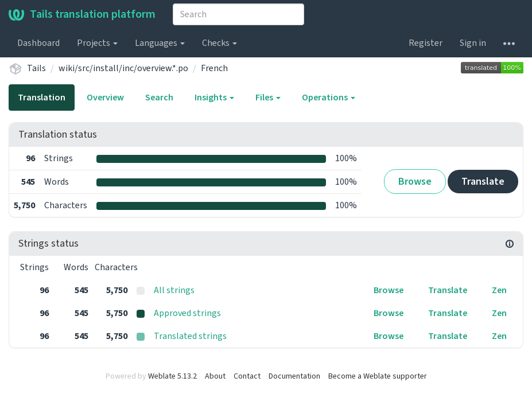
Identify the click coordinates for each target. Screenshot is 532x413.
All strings (174, 290)
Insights (214, 98)
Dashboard (38, 43)
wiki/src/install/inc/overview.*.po (123, 68)
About (215, 376)
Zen (499, 290)
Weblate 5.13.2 (172, 376)
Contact (247, 376)
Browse (415, 182)
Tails (36, 68)
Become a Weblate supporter (378, 376)
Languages (160, 43)
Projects (97, 43)
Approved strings (187, 313)
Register (426, 43)
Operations (329, 98)
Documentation (294, 376)
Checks (220, 43)
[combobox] (238, 14)
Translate (483, 182)
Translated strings (190, 336)
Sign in (473, 43)
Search (159, 98)
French (214, 68)
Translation (42, 98)
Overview (105, 98)
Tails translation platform (82, 14)
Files (268, 98)
